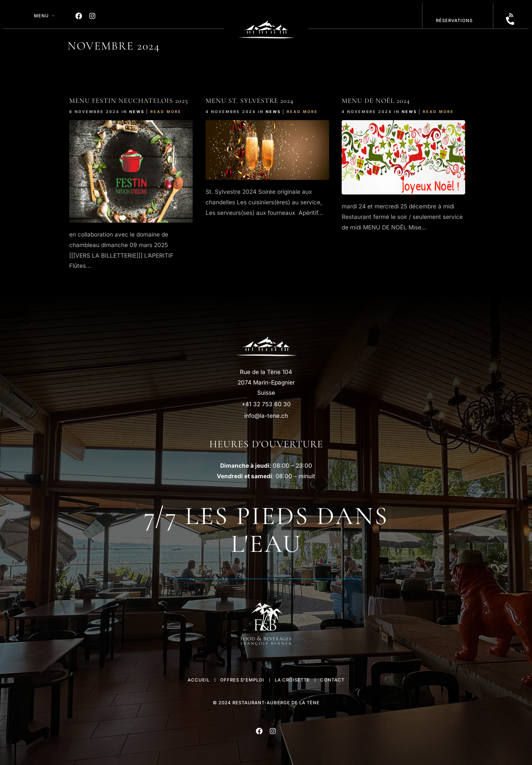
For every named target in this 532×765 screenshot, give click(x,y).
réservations (454, 20)
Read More (166, 112)
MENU (41, 16)
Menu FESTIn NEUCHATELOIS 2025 (129, 101)
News (137, 112)
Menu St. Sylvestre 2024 (250, 101)
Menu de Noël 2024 (376, 101)
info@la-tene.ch (266, 416)
